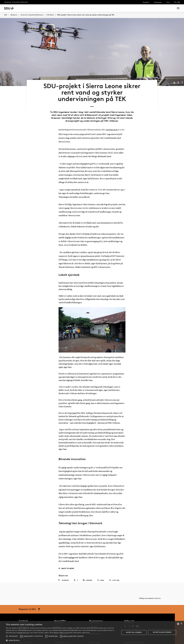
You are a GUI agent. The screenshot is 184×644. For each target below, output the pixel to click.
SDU (6, 15)
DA (175, 2)
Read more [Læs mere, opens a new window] (86, 633)
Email (101, 575)
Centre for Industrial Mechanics (32, 15)
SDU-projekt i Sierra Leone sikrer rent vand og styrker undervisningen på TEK (86, 15)
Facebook (64, 575)
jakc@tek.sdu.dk (111, 125)
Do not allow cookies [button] (162, 632)
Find (168, 2)
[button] (7, 636)
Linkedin (87, 575)
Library (70, 8)
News (48, 8)
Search (169, 8)
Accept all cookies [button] (134, 632)
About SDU (81, 8)
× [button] (181, 624)
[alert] (92, 632)
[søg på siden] (152, 8)
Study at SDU (26, 8)
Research (39, 8)
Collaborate (58, 8)
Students (146, 2)
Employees (158, 2)
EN (179, 2)
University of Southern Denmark (16, 2)
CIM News (50, 15)
